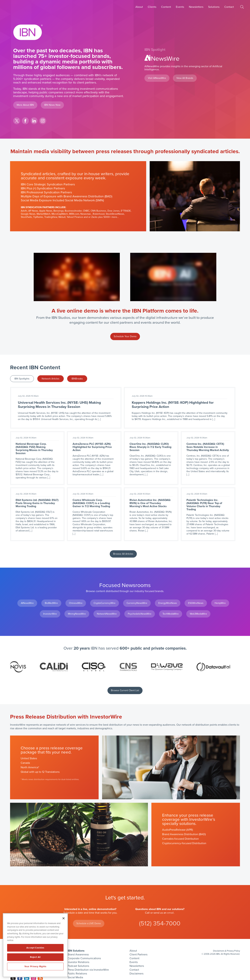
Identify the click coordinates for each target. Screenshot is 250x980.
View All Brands (185, 78)
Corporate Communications (84, 958)
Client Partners (138, 955)
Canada (25, 763)
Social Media (75, 977)
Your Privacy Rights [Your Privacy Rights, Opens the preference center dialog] (35, 966)
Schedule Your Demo (125, 336)
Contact (229, 7)
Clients (152, 7)
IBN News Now (52, 105)
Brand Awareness (78, 955)
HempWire (220, 603)
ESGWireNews (196, 603)
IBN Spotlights (22, 379)
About (139, 7)
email (170, 913)
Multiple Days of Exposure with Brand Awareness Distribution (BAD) (66, 196)
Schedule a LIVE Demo (89, 923)
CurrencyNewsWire (137, 603)
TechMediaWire (171, 614)
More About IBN (25, 105)
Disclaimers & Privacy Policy (226, 951)
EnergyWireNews (168, 603)
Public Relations (77, 974)
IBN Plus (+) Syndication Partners (43, 188)
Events (180, 7)
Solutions (214, 7)
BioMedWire (51, 603)
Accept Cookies (35, 948)
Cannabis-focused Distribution (180, 839)
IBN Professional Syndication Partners (46, 192)
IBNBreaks (77, 379)
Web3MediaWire (198, 614)
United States (29, 758)
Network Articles (51, 379)
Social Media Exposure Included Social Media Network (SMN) (62, 200)
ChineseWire (76, 603)
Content (166, 7)
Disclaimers (136, 974)
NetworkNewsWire (107, 614)
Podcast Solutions (78, 966)
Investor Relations (78, 962)
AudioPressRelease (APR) (178, 830)
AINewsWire (27, 603)
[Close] (64, 918)
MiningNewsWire (77, 614)
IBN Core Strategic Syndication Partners (48, 184)
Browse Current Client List (125, 690)
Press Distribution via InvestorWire (88, 970)
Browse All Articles (123, 554)
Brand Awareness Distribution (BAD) (184, 834)
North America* (30, 767)
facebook (25, 121)
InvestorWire (50, 614)
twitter (17, 121)
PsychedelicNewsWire (140, 614)
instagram (43, 121)
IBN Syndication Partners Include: (43, 207)
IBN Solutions (76, 951)
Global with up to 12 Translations (40, 772)
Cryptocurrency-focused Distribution (184, 843)
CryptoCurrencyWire (105, 603)
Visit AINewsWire (157, 78)
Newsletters (196, 7)
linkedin (34, 121)
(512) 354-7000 (160, 923)
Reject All (35, 957)
